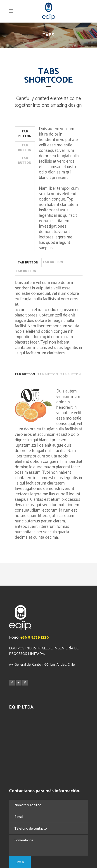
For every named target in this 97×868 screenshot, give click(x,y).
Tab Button (25, 134)
